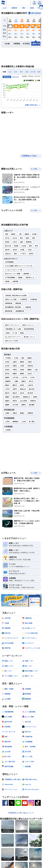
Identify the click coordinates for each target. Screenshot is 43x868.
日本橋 (34, 234)
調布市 (15, 385)
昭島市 (7, 385)
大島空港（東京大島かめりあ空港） (16, 296)
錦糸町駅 (26, 274)
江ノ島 (15, 333)
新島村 (22, 413)
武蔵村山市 (26, 397)
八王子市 (24, 378)
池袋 (21, 242)
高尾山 (22, 333)
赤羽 (36, 246)
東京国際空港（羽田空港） (14, 307)
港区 (23, 358)
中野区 (15, 370)
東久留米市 (16, 397)
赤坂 (34, 238)
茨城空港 (28, 307)
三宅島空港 (33, 299)
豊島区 (30, 370)
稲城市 (7, 401)
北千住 (7, 238)
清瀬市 (7, 397)
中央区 (16, 358)
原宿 (30, 246)
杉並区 (22, 370)
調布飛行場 (9, 311)
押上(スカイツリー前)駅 (13, 274)
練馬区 (22, 374)
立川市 (32, 378)
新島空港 (18, 303)
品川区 (7, 366)
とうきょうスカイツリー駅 (14, 270)
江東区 (30, 362)
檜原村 (24, 405)
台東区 (15, 362)
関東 (24, 8)
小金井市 (30, 385)
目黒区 (15, 366)
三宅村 (7, 422)
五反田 (15, 250)
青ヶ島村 (32, 422)
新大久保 (8, 246)
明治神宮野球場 (29, 329)
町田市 (22, 385)
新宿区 (30, 358)
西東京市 (33, 401)
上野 (20, 234)
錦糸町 (13, 234)
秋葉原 (27, 234)
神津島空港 (9, 303)
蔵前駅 (20, 278)
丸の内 (15, 238)
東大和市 (30, 393)
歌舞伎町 (29, 242)
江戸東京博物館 (10, 278)
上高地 (7, 333)
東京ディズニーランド (12, 325)
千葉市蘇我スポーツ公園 (13, 329)
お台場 (24, 246)
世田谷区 (30, 366)
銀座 (27, 238)
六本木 (15, 242)
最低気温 (16, 77)
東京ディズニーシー (29, 325)
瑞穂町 (7, 405)
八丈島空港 (23, 299)
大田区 (22, 366)
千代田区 (8, 358)
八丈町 (24, 422)
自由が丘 (8, 254)
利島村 (15, 413)
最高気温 (7, 77)
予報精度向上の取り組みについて (21, 813)
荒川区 (7, 374)
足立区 (30, 374)
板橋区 (15, 374)
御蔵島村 (15, 422)
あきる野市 (24, 401)
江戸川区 (15, 378)
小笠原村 (8, 430)
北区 (36, 370)
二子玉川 (23, 254)
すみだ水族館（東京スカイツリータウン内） (19, 266)
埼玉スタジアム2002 (12, 341)
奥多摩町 (32, 405)
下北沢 (30, 250)
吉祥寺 (31, 254)
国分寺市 (32, 389)
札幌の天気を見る (33, 105)
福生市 (15, 393)
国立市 (7, 393)
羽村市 (15, 401)
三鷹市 (16, 381)
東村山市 (23, 389)
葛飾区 (7, 378)
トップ (4, 8)
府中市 (31, 381)
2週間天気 (14, 8)
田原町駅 (15, 281)
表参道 (16, 246)
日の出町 (15, 405)
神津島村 (30, 413)
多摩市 (35, 397)
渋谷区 (7, 370)
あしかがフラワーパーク (13, 337)
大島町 (7, 413)
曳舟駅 (7, 281)
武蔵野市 (8, 381)
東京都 (32, 8)
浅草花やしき (30, 278)
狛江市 (22, 393)
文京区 (7, 362)
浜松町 (7, 242)
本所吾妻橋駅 (9, 262)
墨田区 (22, 362)
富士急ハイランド (29, 337)
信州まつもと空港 (11, 299)
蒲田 (15, 254)
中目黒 (22, 250)
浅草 (7, 234)
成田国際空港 (20, 311)
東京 (21, 238)
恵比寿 (7, 250)
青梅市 (24, 381)
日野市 (15, 389)
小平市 (7, 389)
